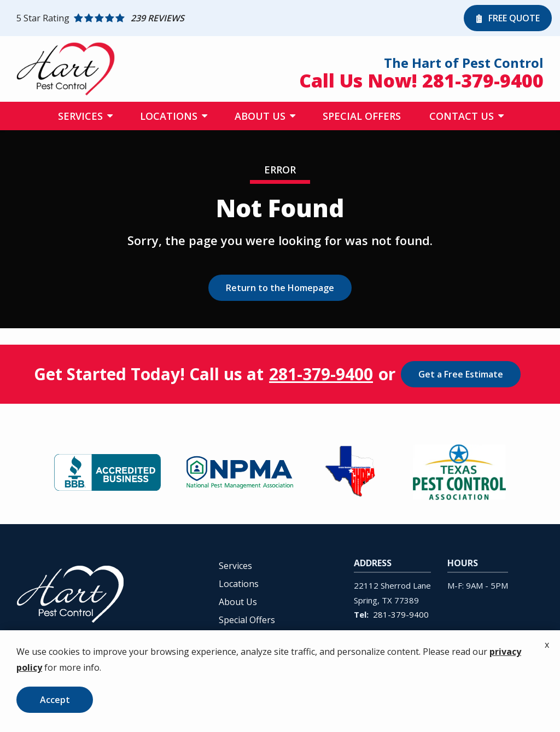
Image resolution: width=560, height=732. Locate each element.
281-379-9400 (321, 374)
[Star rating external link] (237, 18)
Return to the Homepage (280, 288)
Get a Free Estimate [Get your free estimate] (461, 374)
